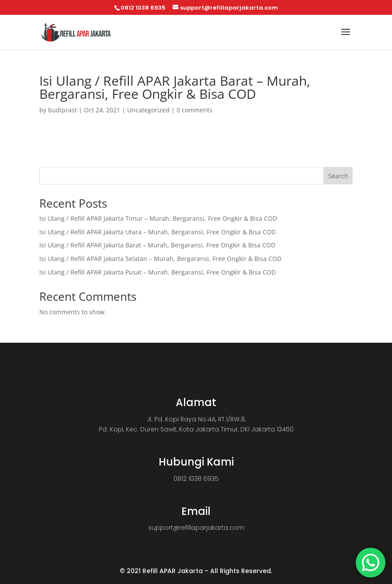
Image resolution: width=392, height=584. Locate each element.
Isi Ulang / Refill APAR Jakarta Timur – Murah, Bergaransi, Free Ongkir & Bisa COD (158, 218)
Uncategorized (148, 110)
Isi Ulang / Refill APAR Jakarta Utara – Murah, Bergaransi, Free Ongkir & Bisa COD (158, 232)
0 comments (194, 110)
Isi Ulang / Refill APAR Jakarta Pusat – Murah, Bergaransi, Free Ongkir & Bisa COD (158, 272)
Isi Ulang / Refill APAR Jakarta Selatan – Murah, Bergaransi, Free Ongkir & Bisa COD (160, 259)
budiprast (62, 110)
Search (338, 176)
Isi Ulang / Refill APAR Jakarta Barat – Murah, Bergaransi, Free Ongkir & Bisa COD (157, 245)
